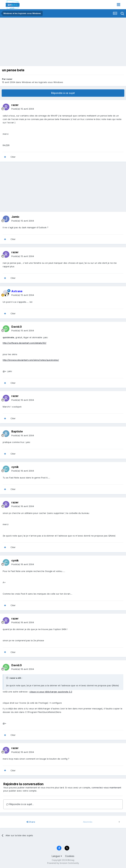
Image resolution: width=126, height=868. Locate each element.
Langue (57, 856)
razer (9, 79)
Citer (13, 157)
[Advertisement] (41, 43)
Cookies (70, 856)
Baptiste (17, 431)
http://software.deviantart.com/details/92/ (25, 343)
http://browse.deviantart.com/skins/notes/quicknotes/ (31, 360)
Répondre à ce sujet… (20, 804)
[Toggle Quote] (8, 678)
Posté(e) (23, 109)
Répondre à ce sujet (63, 93)
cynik (15, 467)
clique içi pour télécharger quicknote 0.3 (51, 692)
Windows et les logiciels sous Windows (42, 82)
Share (31, 822)
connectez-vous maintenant (106, 788)
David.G (17, 327)
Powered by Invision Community (63, 863)
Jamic (15, 217)
